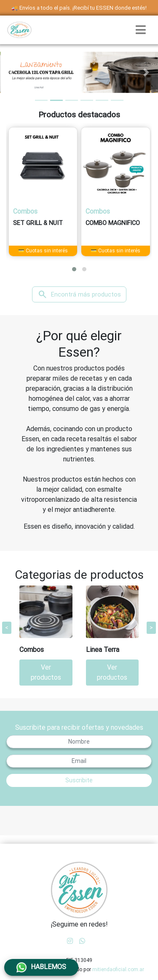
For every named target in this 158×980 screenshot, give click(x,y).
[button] (12, 72)
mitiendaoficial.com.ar (118, 969)
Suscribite (79, 780)
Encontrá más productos (79, 294)
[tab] (41, 100)
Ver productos (46, 672)
